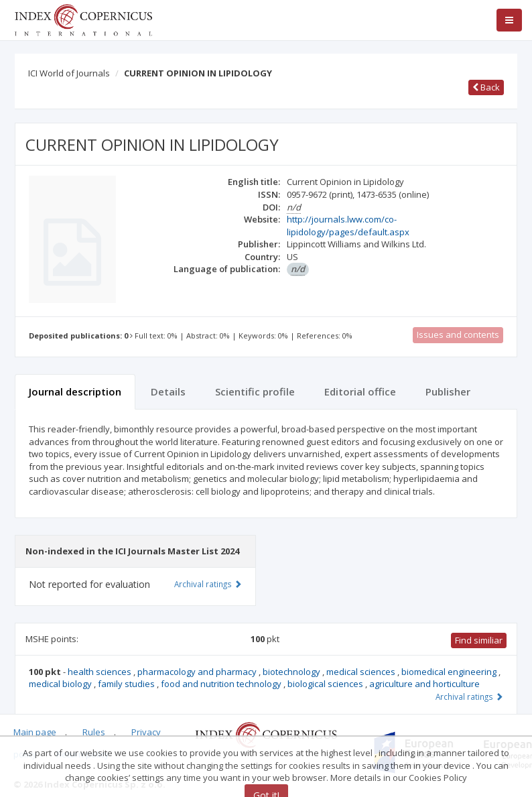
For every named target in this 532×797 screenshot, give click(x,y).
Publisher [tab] (448, 391)
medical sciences (362, 672)
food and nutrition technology (222, 684)
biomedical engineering (450, 672)
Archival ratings (469, 696)
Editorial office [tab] (360, 391)
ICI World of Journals (69, 73)
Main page (35, 732)
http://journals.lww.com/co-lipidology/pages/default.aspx (348, 226)
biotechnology (292, 672)
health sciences (101, 672)
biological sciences (326, 684)
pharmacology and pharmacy (198, 672)
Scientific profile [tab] (255, 391)
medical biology (61, 684)
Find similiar (479, 640)
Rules (94, 732)
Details (168, 391)
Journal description (75, 391)
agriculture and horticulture (424, 684)
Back (486, 87)
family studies (127, 684)
